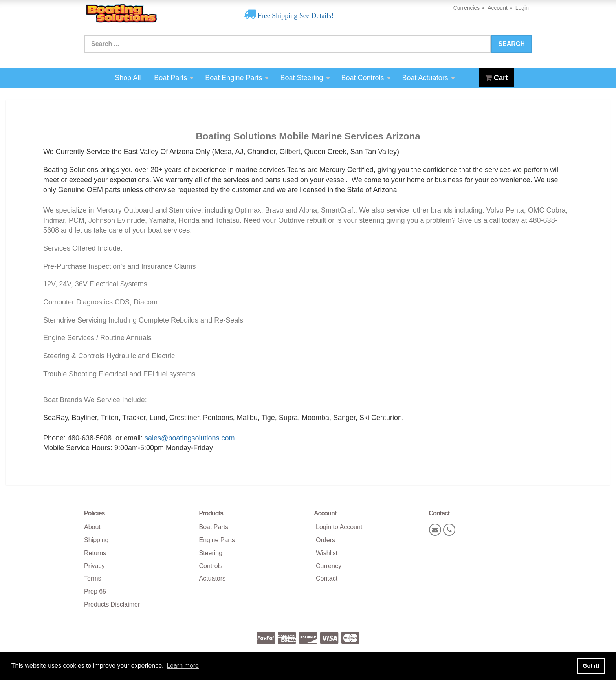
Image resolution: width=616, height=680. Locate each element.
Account (498, 8)
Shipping (96, 540)
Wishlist (327, 553)
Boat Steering (305, 78)
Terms (93, 578)
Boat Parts (174, 78)
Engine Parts (217, 540)
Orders (325, 540)
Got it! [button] (591, 666)
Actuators (213, 578)
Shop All (128, 78)
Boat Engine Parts (237, 78)
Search (511, 44)
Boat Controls (366, 78)
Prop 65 (95, 591)
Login (522, 8)
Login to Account (339, 527)
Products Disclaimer (112, 604)
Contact (327, 578)
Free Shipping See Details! (295, 16)
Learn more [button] (183, 666)
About (92, 527)
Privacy (94, 566)
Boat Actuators (428, 78)
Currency (329, 566)
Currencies (467, 8)
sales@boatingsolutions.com (190, 438)
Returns (95, 553)
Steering (211, 553)
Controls (211, 566)
